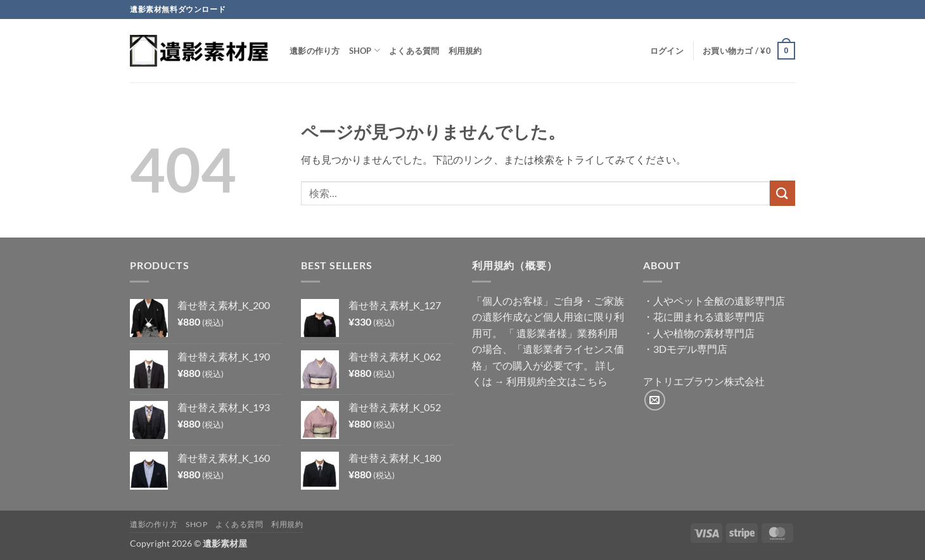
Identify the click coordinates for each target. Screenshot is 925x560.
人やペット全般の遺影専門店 (719, 301)
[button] (667, 51)
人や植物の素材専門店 (704, 333)
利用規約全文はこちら (557, 381)
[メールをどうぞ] (655, 400)
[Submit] (782, 193)
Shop (365, 50)
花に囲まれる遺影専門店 (709, 316)
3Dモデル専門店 (690, 349)
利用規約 (465, 51)
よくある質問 (414, 51)
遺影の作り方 (315, 51)
